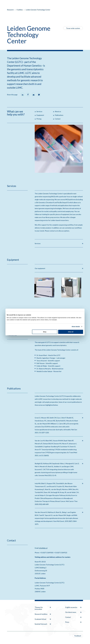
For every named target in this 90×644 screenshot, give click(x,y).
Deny (45, 332)
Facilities (20, 10)
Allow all (71, 332)
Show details (76, 327)
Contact (73, 617)
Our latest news (73, 612)
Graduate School (43, 619)
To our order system (73, 28)
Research (10, 10)
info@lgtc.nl (43, 548)
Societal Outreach (43, 624)
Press (73, 622)
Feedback (78, 636)
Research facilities (43, 614)
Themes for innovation (43, 608)
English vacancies (73, 607)
